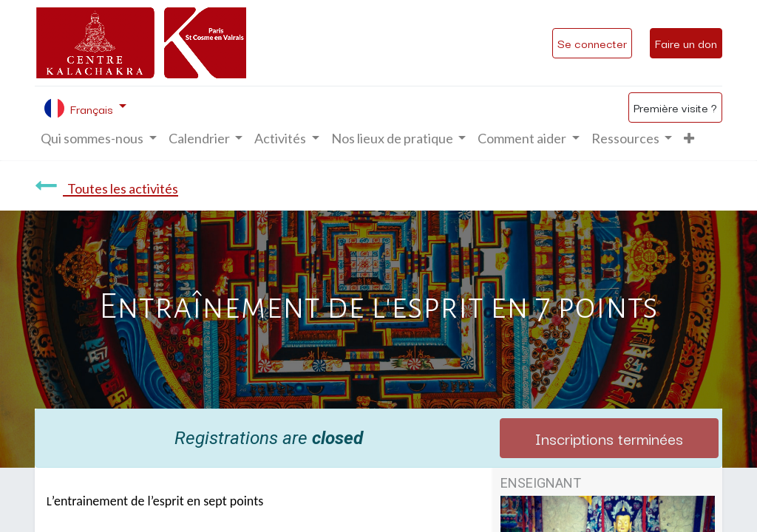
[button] (689, 139)
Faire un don (686, 43)
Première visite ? (675, 107)
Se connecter (592, 43)
